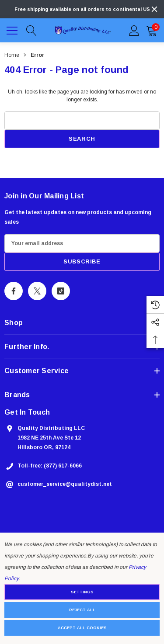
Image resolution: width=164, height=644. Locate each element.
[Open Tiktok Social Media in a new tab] (61, 291)
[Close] (154, 9)
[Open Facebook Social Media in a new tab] (14, 291)
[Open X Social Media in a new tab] (37, 291)
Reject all (82, 610)
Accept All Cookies (82, 628)
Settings (82, 592)
